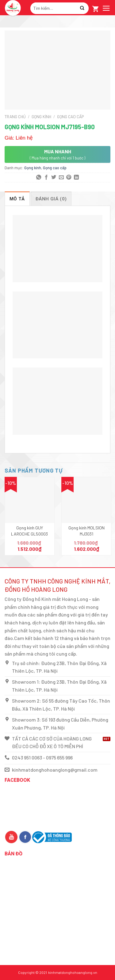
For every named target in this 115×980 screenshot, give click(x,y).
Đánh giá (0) (51, 199)
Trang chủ (15, 117)
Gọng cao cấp (70, 117)
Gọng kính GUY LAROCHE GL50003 (29, 531)
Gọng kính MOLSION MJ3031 (86, 531)
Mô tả (17, 199)
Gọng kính (41, 117)
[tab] (17, 199)
